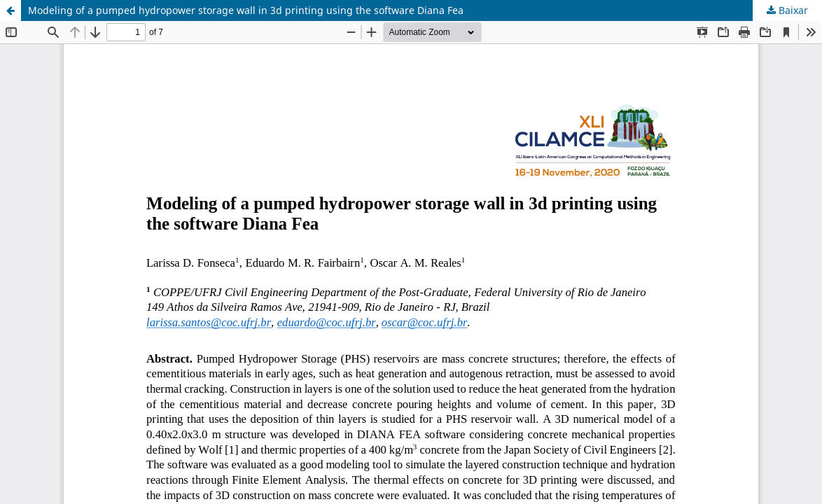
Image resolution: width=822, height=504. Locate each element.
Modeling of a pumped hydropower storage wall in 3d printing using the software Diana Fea (246, 10)
